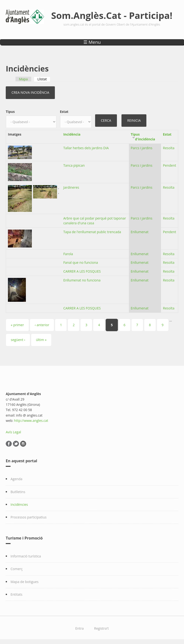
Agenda (16, 479)
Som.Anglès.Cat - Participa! (112, 15)
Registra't (101, 628)
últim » (41, 340)
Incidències (19, 504)
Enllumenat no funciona (82, 280)
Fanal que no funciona (81, 262)
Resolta (169, 148)
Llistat (44, 79)
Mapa (23, 79)
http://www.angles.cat (31, 421)
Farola (68, 254)
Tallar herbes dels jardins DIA (86, 148)
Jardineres (71, 187)
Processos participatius (29, 517)
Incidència (72, 134)
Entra (79, 628)
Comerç (17, 569)
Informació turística (26, 556)
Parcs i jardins (142, 148)
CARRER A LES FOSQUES (82, 271)
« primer (17, 325)
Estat (64, 112)
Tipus (10, 112)
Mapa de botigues (25, 582)
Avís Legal (13, 432)
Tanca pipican (74, 165)
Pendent (170, 165)
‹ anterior (42, 325)
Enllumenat (140, 232)
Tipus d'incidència (143, 137)
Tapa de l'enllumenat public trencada (92, 232)
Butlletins (18, 492)
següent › (18, 340)
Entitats (16, 594)
